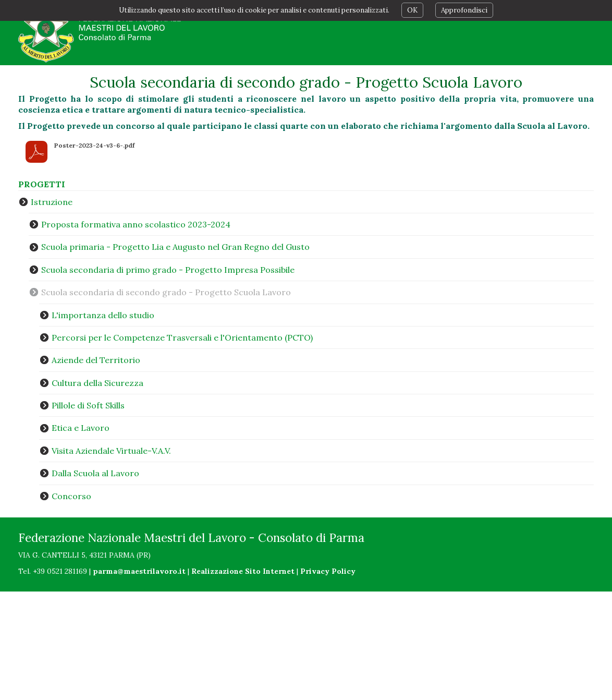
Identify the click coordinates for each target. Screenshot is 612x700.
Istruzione (52, 202)
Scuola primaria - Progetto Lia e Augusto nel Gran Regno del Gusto (175, 247)
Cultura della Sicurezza (97, 383)
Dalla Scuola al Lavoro (95, 473)
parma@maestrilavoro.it (139, 571)
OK (412, 10)
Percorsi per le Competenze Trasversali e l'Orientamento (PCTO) (182, 337)
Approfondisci (464, 10)
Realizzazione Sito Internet (243, 571)
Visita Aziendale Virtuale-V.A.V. (111, 451)
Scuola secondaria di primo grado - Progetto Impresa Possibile (168, 270)
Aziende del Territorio (96, 360)
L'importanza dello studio (103, 315)
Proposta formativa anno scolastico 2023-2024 (136, 224)
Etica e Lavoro (81, 428)
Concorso (71, 496)
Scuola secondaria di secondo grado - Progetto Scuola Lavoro (166, 292)
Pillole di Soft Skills (88, 405)
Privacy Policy (328, 571)
